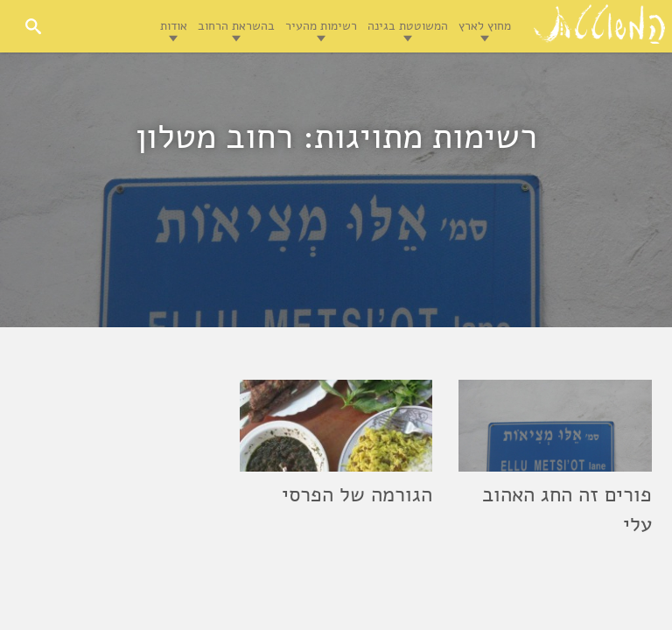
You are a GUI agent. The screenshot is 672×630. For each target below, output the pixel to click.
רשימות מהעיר (321, 26)
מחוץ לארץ (485, 26)
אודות (174, 26)
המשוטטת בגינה (408, 26)
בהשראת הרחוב (236, 26)
